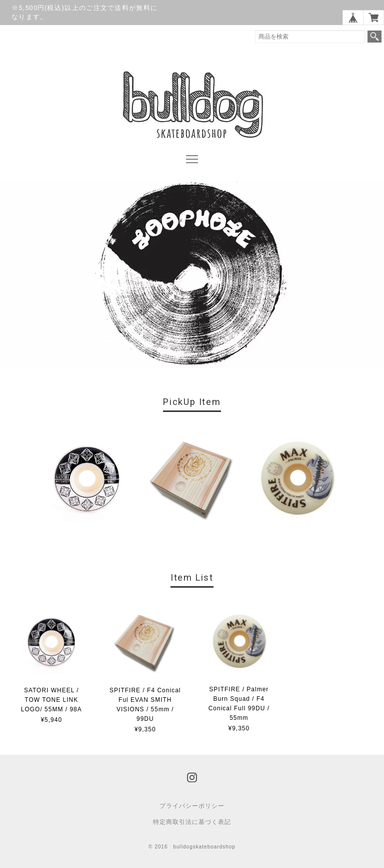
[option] (87, 481)
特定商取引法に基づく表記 (192, 822)
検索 (374, 37)
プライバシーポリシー (192, 806)
